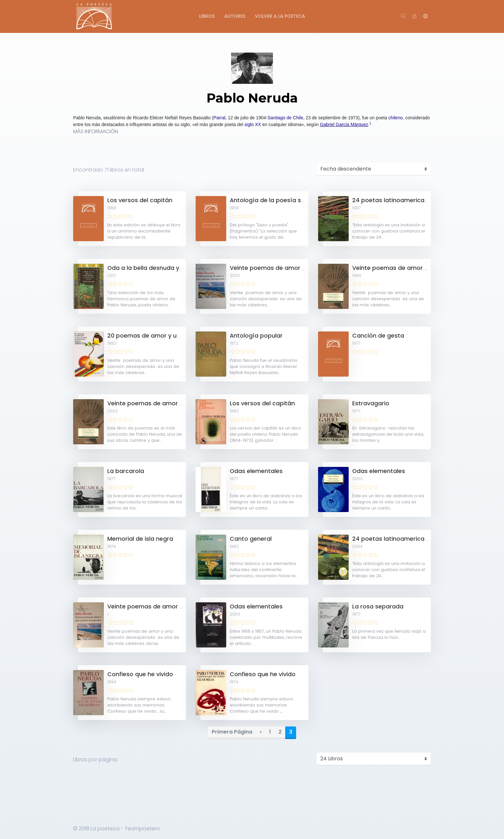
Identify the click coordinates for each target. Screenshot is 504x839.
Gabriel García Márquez (344, 124)
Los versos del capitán (140, 200)
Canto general (251, 539)
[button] (425, 16)
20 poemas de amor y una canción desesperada (178, 336)
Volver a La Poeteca (280, 16)
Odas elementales (256, 471)
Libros (207, 16)
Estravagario (371, 403)
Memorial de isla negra (140, 539)
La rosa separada (378, 607)
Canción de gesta (378, 336)
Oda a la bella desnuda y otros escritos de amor (178, 268)
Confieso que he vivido (140, 674)
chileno (395, 118)
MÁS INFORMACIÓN (96, 131)
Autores (235, 16)
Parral (219, 118)
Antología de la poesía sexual (273, 200)
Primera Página (232, 732)
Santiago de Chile (285, 118)
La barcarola (126, 471)
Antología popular (256, 336)
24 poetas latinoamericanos (394, 200)
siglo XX (253, 124)
